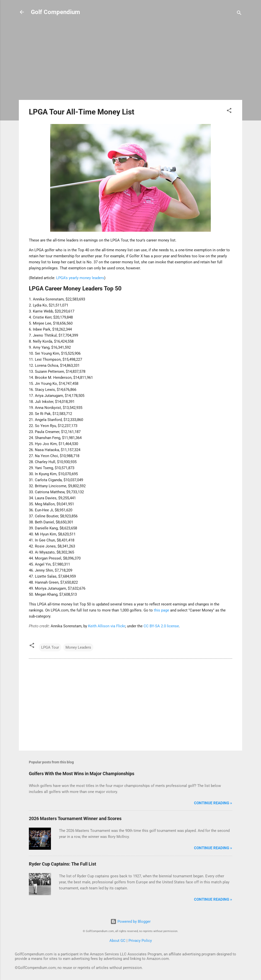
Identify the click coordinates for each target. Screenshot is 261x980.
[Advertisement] (130, 61)
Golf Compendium (55, 12)
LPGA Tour (50, 647)
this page (161, 610)
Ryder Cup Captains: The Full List (62, 864)
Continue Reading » (213, 803)
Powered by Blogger (130, 922)
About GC (117, 941)
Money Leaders (78, 647)
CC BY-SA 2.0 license (161, 626)
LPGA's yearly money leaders (80, 278)
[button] (229, 111)
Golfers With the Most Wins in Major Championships (82, 774)
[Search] (239, 14)
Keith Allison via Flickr (107, 626)
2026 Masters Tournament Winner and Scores (75, 818)
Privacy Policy (140, 941)
